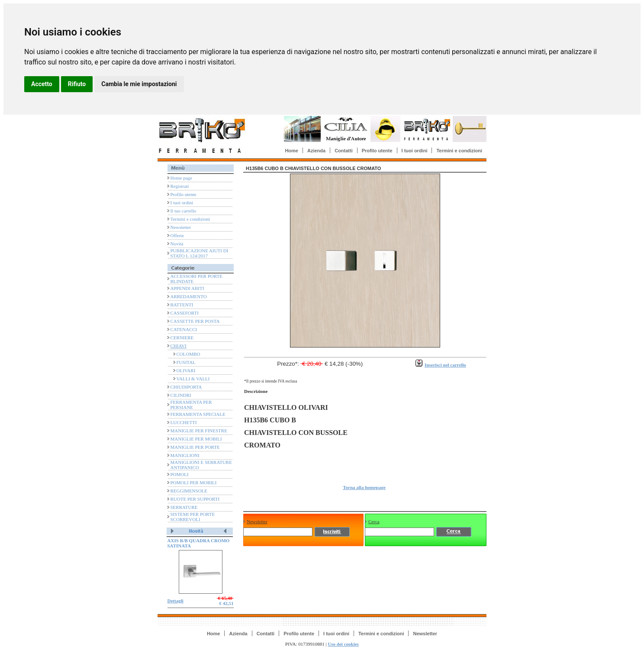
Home (291, 151)
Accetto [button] (42, 84)
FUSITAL (186, 362)
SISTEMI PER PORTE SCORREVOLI (193, 517)
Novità (177, 244)
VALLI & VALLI (193, 379)
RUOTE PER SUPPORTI (195, 499)
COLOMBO (188, 354)
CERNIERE (182, 338)
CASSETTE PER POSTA (195, 321)
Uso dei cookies (343, 644)
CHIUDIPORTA (186, 387)
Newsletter (181, 227)
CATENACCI (184, 329)
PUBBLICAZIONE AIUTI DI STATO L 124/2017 (200, 253)
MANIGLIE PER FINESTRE (199, 431)
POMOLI (180, 474)
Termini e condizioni (459, 151)
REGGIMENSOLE (189, 491)
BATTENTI (182, 305)
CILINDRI (181, 395)
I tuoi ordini (415, 151)
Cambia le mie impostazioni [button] (139, 84)
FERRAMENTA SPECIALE (198, 414)
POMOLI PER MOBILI (194, 483)
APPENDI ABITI (187, 288)
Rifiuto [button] (77, 84)
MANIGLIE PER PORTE (195, 447)
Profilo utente (377, 151)
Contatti (344, 151)
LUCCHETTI (184, 422)
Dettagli (175, 601)
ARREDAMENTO (189, 296)
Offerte (177, 235)
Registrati (180, 186)
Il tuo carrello (184, 211)
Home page (181, 178)
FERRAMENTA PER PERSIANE (191, 405)
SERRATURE (184, 507)
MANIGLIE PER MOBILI (196, 439)
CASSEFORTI (185, 313)
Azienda (316, 151)
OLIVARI (186, 370)
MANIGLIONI (185, 455)
